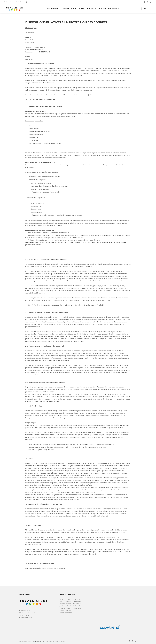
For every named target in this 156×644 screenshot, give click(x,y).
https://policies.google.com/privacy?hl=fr (41, 450)
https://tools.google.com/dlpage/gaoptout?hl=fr (100, 444)
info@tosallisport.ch (29, 2)
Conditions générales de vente (55, 641)
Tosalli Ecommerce (25, 641)
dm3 (43, 641)
